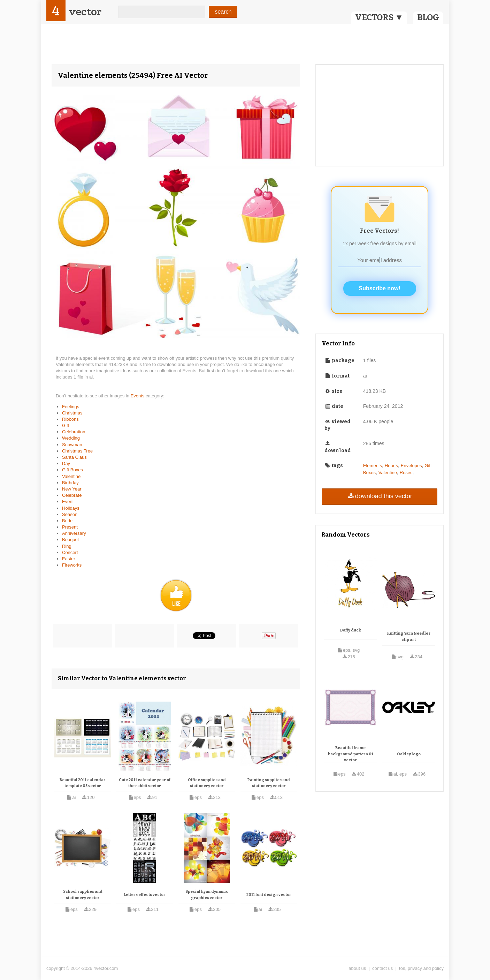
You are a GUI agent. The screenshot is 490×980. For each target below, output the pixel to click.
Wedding (71, 438)
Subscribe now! (380, 288)
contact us (382, 968)
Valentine (71, 476)
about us (357, 968)
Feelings (71, 407)
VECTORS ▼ (379, 17)
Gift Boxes (72, 470)
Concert (70, 552)
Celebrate (72, 495)
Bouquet (70, 540)
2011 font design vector (269, 895)
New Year (72, 489)
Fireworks (72, 565)
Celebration (74, 432)
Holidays (71, 508)
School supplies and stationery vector (83, 895)
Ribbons (70, 419)
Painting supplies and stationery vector (269, 783)
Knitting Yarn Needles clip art (409, 637)
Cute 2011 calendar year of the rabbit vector (145, 783)
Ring (67, 546)
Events (138, 396)
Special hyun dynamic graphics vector (207, 895)
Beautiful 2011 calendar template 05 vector (83, 783)
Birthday (70, 483)
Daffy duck (351, 630)
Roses (406, 473)
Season (70, 514)
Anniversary (74, 533)
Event (68, 502)
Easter (69, 559)
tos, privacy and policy (421, 968)
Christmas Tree (77, 451)
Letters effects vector (145, 895)
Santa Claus (74, 457)
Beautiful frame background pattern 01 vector (351, 754)
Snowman (72, 445)
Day (66, 463)
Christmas (72, 413)
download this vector (379, 496)
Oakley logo (409, 754)
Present (70, 527)
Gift (66, 425)
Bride (67, 521)
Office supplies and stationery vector (207, 783)
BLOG (428, 17)
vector (85, 12)
